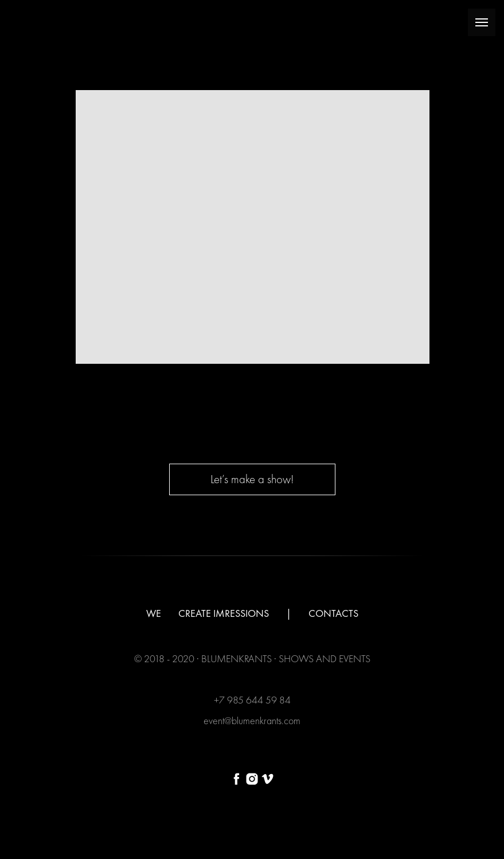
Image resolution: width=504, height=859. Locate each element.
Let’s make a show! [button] (252, 479)
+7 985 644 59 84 (252, 700)
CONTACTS (333, 613)
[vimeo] (267, 779)
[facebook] (237, 779)
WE (154, 613)
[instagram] (252, 779)
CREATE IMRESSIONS (224, 613)
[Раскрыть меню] (482, 22)
